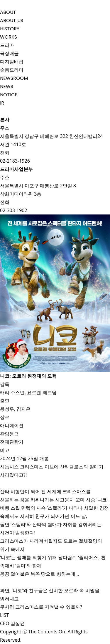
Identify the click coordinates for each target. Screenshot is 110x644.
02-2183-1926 (15, 161)
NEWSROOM (14, 78)
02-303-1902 (14, 210)
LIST (5, 615)
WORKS (9, 37)
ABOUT (8, 12)
